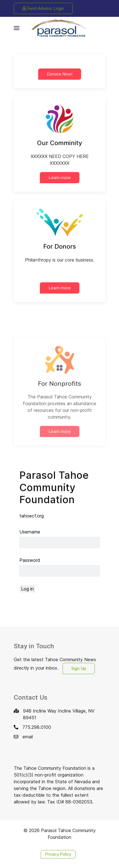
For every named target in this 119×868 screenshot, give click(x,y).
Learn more (60, 178)
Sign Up (79, 668)
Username (30, 532)
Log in (27, 589)
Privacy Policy (58, 854)
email (28, 737)
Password (30, 560)
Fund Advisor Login (43, 8)
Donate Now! (60, 74)
